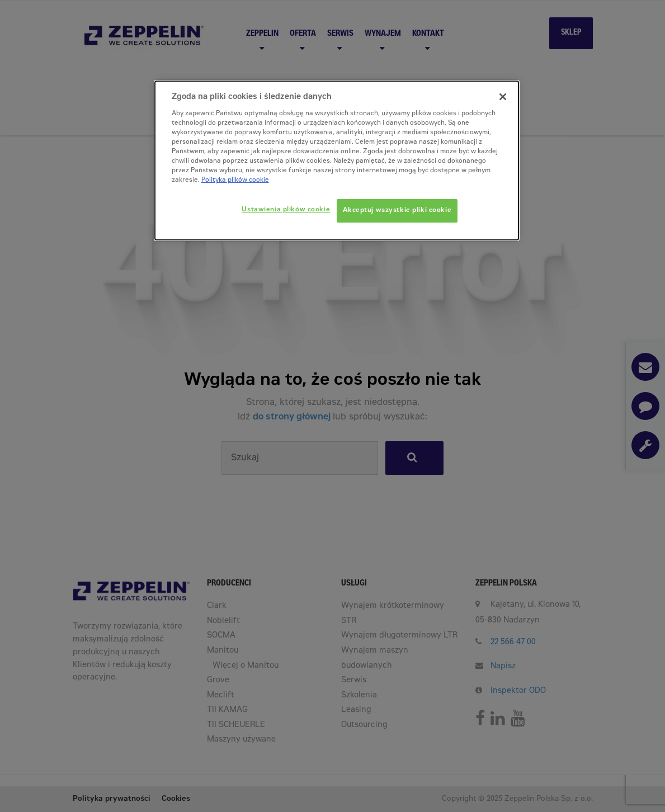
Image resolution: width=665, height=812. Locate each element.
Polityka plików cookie (235, 180)
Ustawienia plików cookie (286, 210)
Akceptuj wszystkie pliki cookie (397, 211)
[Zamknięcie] (503, 97)
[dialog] (337, 160)
